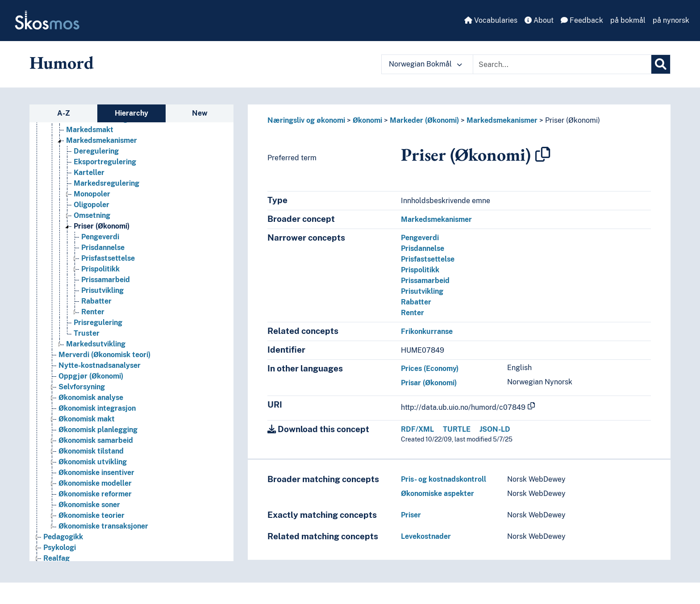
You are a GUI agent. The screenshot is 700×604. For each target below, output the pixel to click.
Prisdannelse (423, 248)
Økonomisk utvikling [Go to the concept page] (93, 462)
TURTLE (457, 429)
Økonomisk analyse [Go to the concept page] (91, 398)
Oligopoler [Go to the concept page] (92, 205)
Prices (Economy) (430, 369)
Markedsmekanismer (502, 120)
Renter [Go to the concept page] (93, 312)
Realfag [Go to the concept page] (56, 558)
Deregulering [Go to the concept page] (96, 151)
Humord (62, 62)
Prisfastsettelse (428, 259)
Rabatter (416, 302)
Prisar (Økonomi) (429, 383)
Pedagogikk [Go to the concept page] (63, 537)
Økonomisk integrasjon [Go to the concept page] (97, 408)
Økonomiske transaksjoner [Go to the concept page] (103, 526)
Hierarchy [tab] (131, 113)
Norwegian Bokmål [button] (425, 64)
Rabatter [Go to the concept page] (96, 301)
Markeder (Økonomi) (424, 120)
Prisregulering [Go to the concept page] (98, 323)
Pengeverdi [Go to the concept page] (100, 237)
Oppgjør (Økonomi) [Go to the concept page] (91, 376)
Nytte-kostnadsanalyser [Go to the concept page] (100, 365)
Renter (412, 313)
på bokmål (628, 20)
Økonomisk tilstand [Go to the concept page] (91, 451)
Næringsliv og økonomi (306, 120)
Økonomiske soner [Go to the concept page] (89, 505)
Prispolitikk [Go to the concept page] (100, 269)
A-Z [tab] (64, 113)
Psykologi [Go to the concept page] (60, 548)
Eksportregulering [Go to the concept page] (105, 162)
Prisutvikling (422, 291)
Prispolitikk (420, 270)
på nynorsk (671, 20)
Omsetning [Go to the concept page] (92, 215)
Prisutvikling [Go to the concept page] (102, 290)
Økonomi (367, 120)
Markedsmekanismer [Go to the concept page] (102, 140)
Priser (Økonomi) (573, 120)
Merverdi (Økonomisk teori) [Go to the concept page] (104, 355)
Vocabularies (491, 20)
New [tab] (200, 113)
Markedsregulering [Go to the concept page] (106, 183)
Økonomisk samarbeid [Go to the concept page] (96, 440)
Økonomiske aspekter (437, 494)
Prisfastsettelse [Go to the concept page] (108, 258)
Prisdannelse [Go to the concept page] (103, 248)
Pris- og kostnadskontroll (444, 479)
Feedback (582, 20)
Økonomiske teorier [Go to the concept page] (92, 515)
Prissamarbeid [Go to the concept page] (106, 280)
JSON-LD (495, 429)
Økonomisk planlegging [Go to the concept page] (98, 430)
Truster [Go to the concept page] (87, 333)
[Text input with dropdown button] (562, 64)
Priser (411, 515)
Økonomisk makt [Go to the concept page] (87, 419)
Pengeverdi (420, 238)
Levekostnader (426, 536)
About (539, 20)
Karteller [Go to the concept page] (89, 173)
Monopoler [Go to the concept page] (92, 194)
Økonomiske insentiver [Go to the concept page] (96, 473)
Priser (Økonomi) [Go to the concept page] (102, 226)
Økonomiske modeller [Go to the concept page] (95, 483)
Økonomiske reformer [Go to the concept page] (95, 494)
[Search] (661, 64)
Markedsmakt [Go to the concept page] (90, 130)
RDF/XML (417, 429)
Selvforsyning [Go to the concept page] (82, 387)
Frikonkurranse (427, 331)
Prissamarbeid (425, 281)
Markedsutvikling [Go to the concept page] (96, 344)
